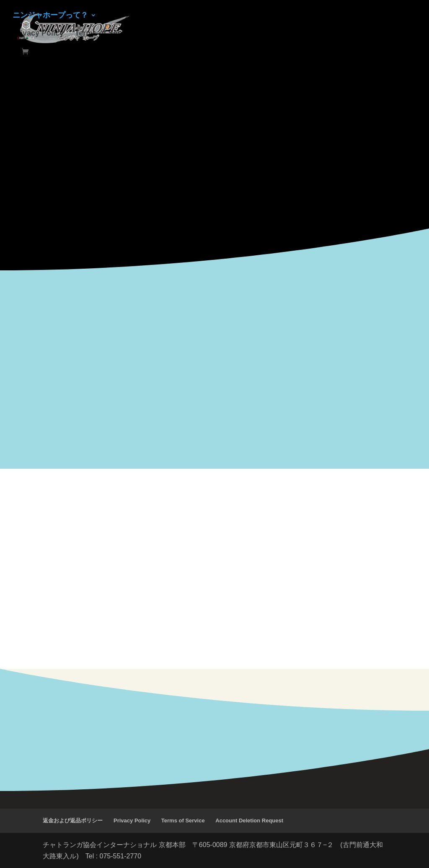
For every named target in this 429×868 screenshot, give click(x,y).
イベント (197, 16)
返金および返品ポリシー (73, 820)
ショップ (122, 16)
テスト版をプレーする (318, 16)
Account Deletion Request (249, 820)
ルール (160, 16)
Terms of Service (105, 34)
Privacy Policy (38, 34)
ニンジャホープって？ (50, 16)
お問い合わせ (246, 16)
